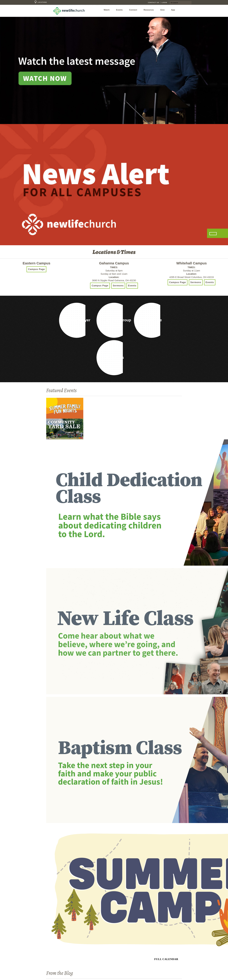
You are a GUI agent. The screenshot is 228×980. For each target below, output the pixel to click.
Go (172, 2)
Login (164, 3)
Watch (107, 10)
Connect (133, 10)
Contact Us (153, 3)
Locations (40, 2)
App (173, 10)
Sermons (118, 286)
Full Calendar (166, 959)
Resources (149, 10)
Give (162, 10)
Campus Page (36, 269)
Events (119, 10)
